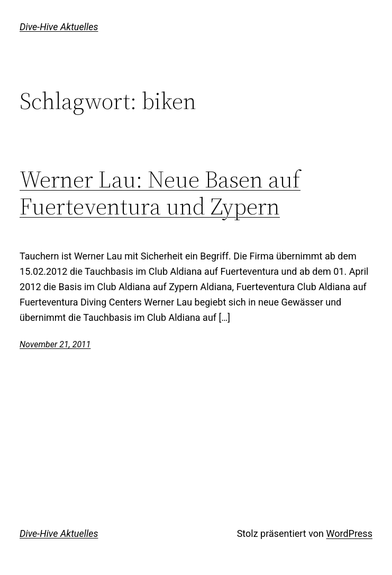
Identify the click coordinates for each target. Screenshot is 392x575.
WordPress (349, 533)
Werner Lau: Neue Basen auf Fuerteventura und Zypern (160, 193)
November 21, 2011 (55, 344)
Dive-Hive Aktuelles (59, 27)
